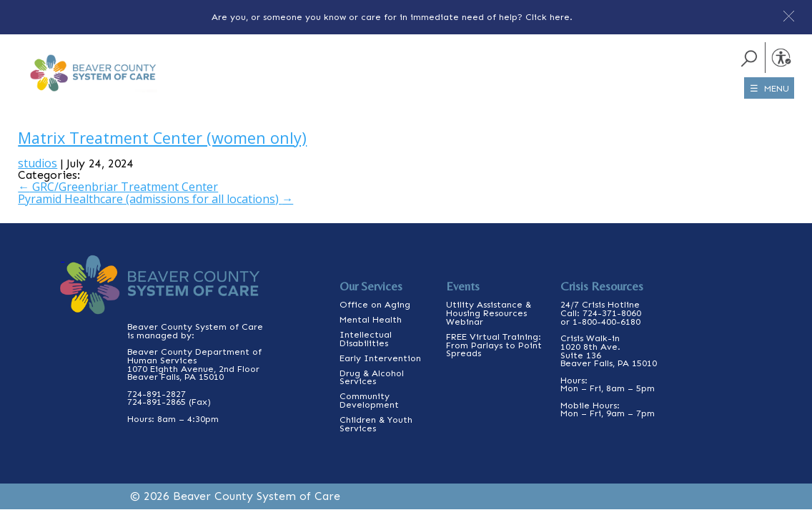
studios (38, 163)
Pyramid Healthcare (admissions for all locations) (155, 199)
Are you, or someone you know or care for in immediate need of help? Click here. (392, 17)
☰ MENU (769, 88)
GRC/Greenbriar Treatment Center (118, 187)
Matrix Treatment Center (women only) (162, 138)
